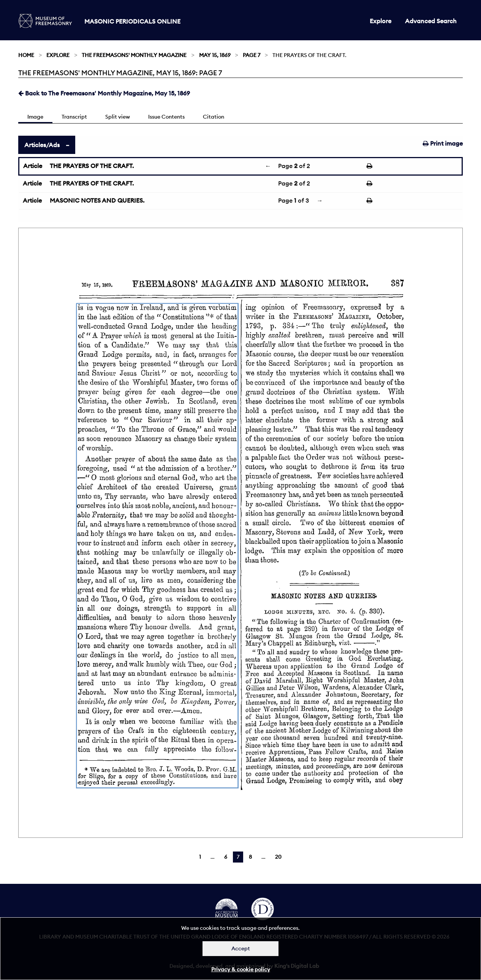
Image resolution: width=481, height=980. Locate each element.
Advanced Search (431, 21)
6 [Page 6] (226, 857)
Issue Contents (166, 117)
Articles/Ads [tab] (42, 145)
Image (35, 117)
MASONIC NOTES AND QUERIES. (97, 200)
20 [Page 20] (278, 857)
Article (33, 166)
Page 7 (252, 55)
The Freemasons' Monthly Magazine (134, 55)
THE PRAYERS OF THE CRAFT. (92, 166)
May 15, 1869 (215, 55)
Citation (214, 117)
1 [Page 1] (200, 857)
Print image (443, 143)
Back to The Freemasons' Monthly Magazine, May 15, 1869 (104, 93)
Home (26, 55)
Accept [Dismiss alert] (241, 948)
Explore (381, 21)
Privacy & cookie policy (241, 969)
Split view (118, 117)
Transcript (74, 117)
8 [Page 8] (250, 857)
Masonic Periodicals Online (132, 21)
